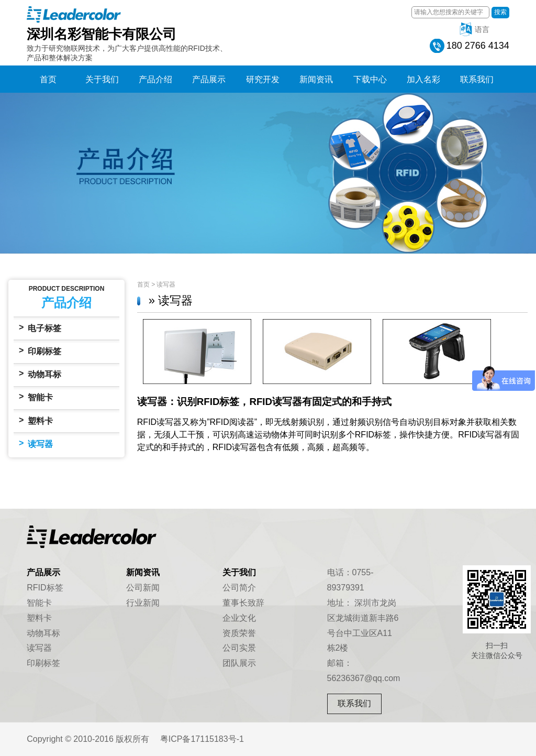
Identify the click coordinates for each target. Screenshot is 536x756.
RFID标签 (45, 588)
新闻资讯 (316, 79)
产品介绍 (155, 79)
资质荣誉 (239, 633)
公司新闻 (143, 588)
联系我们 (477, 79)
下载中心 (370, 79)
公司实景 (239, 648)
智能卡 (36, 397)
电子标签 (40, 328)
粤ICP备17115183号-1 (202, 739)
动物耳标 (40, 374)
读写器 (36, 443)
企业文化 (239, 618)
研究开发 (263, 79)
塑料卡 (36, 420)
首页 (48, 79)
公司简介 (239, 588)
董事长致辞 (243, 603)
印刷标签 (40, 351)
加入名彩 (423, 79)
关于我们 (102, 79)
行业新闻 (143, 603)
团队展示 (239, 663)
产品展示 (209, 79)
